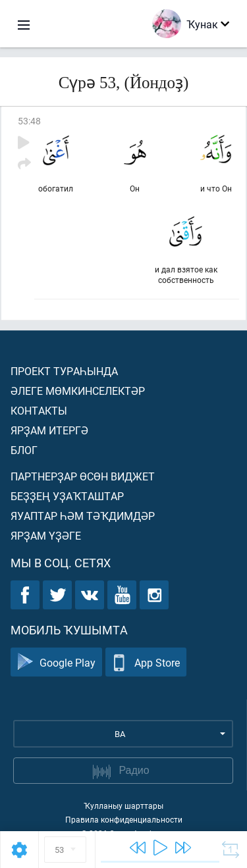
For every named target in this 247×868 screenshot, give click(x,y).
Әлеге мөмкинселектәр (78, 391)
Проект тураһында (64, 371)
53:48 (29, 121)
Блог (24, 450)
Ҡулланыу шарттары (123, 805)
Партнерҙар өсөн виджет (83, 476)
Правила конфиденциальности (124, 819)
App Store (146, 662)
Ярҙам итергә (49, 430)
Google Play (56, 662)
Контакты (39, 410)
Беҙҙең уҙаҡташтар (67, 496)
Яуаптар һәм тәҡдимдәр (83, 516)
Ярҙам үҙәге (46, 535)
